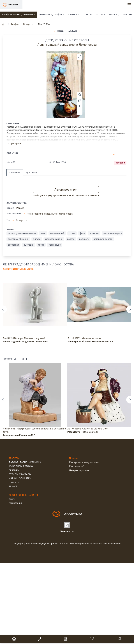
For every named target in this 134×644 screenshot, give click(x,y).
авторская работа (103, 320)
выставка (28, 326)
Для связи (31, 254)
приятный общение (18, 320)
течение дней (57, 314)
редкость (84, 320)
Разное (13, 568)
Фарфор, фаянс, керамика (19, 15)
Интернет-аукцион (79, 552)
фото (82, 314)
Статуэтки (28, 24)
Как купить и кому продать (84, 543)
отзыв (72, 314)
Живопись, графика (52, 15)
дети (43, 314)
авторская (13, 326)
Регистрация (15, 584)
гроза (41, 326)
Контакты (67, 613)
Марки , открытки (20, 560)
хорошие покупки (113, 314)
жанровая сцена (54, 320)
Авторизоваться (66, 271)
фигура (37, 320)
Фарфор (15, 24)
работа (71, 320)
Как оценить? (76, 548)
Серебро (73, 15)
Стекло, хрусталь (94, 15)
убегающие (55, 326)
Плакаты (14, 564)
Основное (15, 254)
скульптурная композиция (22, 314)
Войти (12, 580)
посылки (94, 314)
